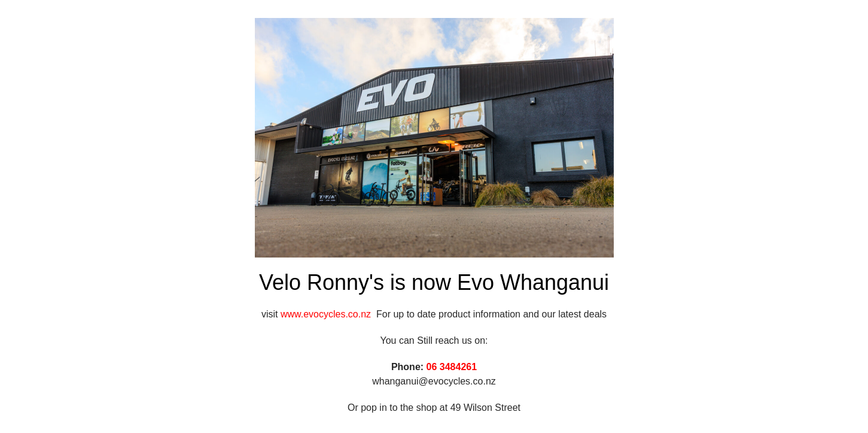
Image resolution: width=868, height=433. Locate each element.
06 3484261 (452, 367)
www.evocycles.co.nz (328, 314)
